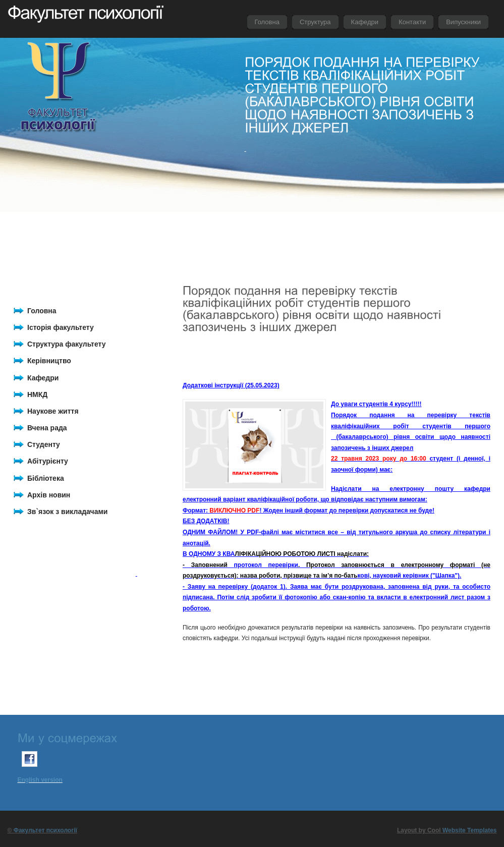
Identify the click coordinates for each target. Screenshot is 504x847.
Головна (42, 311)
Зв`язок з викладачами (67, 512)
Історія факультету (61, 327)
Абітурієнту (48, 461)
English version (40, 780)
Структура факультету (67, 344)
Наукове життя (53, 411)
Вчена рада (47, 428)
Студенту (44, 444)
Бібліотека (46, 478)
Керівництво (49, 361)
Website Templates (470, 830)
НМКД (37, 394)
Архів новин (49, 495)
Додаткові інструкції (213, 385)
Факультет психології (45, 830)
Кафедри (43, 378)
